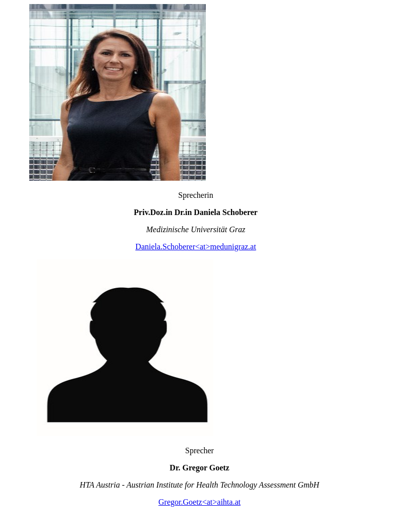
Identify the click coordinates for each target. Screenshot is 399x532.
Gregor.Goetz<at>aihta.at (199, 502)
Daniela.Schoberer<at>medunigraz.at (195, 247)
